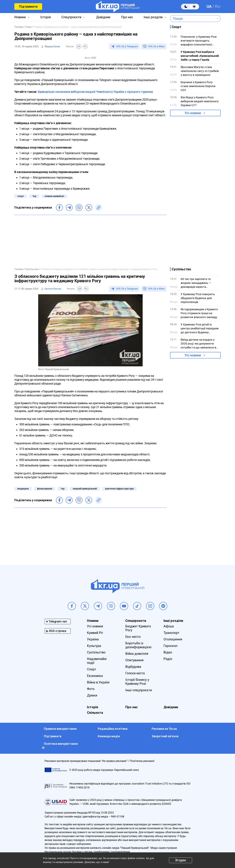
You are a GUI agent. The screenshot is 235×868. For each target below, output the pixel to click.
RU (218, 7)
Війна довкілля (137, 654)
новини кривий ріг (54, 196)
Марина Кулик (52, 46)
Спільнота (95, 713)
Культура (94, 646)
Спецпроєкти (71, 17)
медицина (23, 489)
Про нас (127, 17)
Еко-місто (133, 637)
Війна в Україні (98, 682)
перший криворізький (85, 489)
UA (209, 7)
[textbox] (193, 19)
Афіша (169, 626)
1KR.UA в (127, 46)
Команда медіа (109, 736)
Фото (91, 689)
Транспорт (171, 633)
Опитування (134, 660)
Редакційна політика (113, 729)
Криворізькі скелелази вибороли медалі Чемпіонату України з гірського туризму (95, 92)
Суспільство (96, 652)
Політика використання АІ (60, 746)
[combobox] (193, 19)
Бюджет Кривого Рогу (138, 628)
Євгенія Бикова (53, 289)
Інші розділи (153, 17)
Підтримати (28, 7)
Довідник (103, 17)
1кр (34, 196)
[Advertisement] (90, 241)
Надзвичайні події (97, 661)
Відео (168, 652)
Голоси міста (135, 673)
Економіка (95, 676)
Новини (20, 17)
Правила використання (60, 729)
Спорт (92, 669)
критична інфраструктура (119, 489)
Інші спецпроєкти (139, 690)
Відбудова (133, 667)
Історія (46, 17)
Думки (92, 695)
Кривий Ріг (95, 633)
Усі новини (193, 113)
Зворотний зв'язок (165, 736)
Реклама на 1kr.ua (164, 729)
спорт (21, 196)
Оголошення (173, 639)
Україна (93, 639)
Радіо (168, 659)
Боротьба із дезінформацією (138, 645)
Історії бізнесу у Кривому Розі (137, 682)
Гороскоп (170, 646)
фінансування (45, 489)
